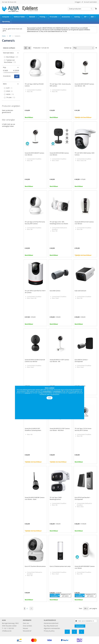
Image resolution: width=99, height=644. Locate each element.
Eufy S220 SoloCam (80, 291)
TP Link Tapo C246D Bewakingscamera (56, 498)
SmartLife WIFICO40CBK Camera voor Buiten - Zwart (35, 498)
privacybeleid (47, 391)
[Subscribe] (80, 626)
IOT (10, 36)
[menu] (49, 19)
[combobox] (81, 9)
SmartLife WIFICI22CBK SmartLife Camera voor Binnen (35, 361)
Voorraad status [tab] (8, 53)
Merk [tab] (5, 84)
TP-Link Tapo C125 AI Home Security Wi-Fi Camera (83, 429)
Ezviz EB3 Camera (55, 291)
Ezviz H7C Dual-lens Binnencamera (35, 566)
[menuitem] (6, 17)
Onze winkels (27, 626)
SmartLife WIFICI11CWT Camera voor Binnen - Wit (59, 361)
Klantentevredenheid (51, 623)
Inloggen (78, 2)
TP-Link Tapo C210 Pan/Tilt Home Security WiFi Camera (35, 223)
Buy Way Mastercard (51, 626)
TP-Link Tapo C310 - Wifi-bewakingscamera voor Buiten (59, 223)
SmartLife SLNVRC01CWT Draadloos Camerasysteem (33, 429)
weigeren (28, 393)
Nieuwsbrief (27, 631)
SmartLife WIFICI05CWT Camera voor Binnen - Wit (84, 85)
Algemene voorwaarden (52, 628)
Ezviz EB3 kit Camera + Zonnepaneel (81, 361)
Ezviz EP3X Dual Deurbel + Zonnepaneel (82, 498)
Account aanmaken (90, 2)
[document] (50, 393)
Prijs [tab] (5, 67)
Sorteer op (68, 48)
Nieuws (25, 628)
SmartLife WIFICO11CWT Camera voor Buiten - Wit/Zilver (60, 429)
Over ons (26, 623)
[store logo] (20, 9)
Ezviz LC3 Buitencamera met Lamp (60, 566)
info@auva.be (7, 631)
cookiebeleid (57, 391)
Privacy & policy (49, 631)
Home (4, 36)
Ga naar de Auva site (9, 2)
